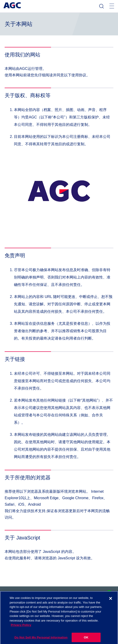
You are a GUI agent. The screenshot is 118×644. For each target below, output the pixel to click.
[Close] (111, 601)
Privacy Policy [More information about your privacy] (21, 627)
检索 (102, 6)
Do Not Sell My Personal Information (41, 639)
